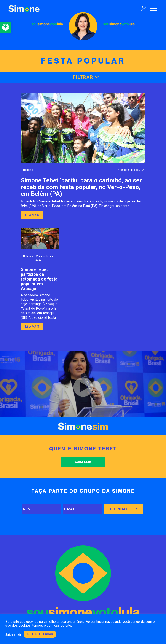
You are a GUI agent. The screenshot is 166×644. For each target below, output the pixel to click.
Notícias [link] (28, 170)
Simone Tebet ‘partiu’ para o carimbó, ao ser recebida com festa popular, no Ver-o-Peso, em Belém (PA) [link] (81, 187)
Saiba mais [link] (83, 462)
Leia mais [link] (32, 215)
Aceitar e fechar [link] (40, 634)
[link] (6, 27)
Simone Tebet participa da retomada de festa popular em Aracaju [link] (39, 279)
